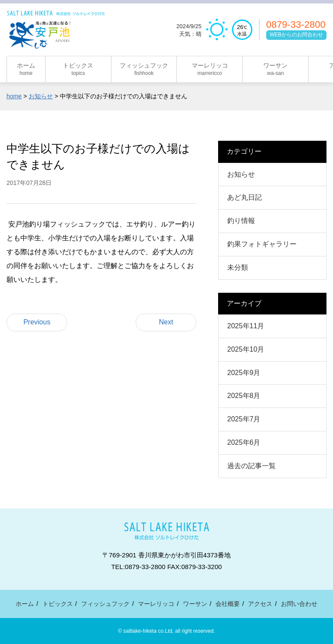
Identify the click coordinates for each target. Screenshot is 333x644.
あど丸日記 (245, 197)
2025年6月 (244, 442)
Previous (37, 322)
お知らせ (241, 174)
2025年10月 (246, 349)
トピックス (58, 604)
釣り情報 (241, 221)
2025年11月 (246, 326)
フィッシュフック (105, 604)
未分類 (238, 267)
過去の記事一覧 (251, 466)
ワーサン (195, 604)
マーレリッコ (156, 604)
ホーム (25, 604)
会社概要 (228, 604)
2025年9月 (244, 373)
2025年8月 (244, 396)
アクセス (260, 604)
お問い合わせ (299, 604)
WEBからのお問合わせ (296, 35)
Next (166, 322)
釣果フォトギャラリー (262, 244)
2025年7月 (244, 419)
